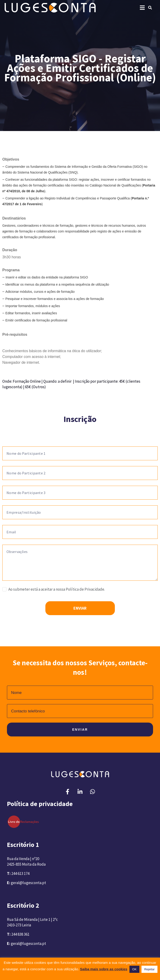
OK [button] (134, 969)
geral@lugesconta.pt (28, 883)
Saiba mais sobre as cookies (104, 969)
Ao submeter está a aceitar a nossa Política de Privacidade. (57, 589)
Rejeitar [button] (149, 969)
